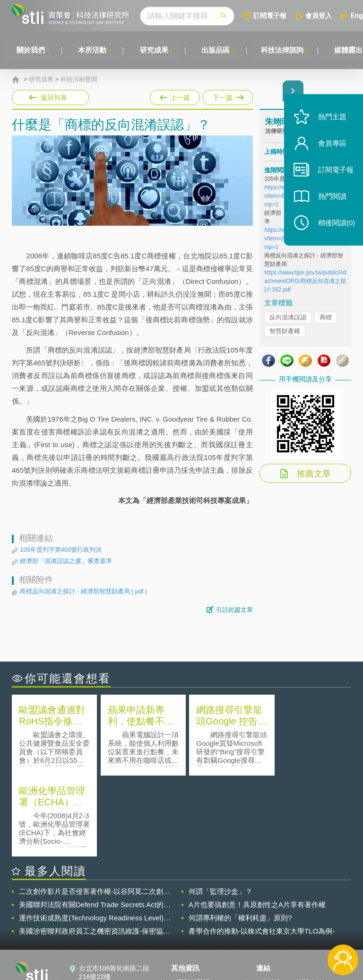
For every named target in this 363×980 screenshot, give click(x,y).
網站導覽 (190, 941)
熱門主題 (331, 119)
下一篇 (227, 96)
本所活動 (93, 50)
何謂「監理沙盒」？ (220, 810)
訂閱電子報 (271, 15)
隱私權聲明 (193, 901)
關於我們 (31, 50)
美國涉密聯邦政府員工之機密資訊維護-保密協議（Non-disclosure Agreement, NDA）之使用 (95, 850)
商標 (326, 317)
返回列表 (54, 97)
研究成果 (155, 50)
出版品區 (216, 50)
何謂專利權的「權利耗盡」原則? (240, 837)
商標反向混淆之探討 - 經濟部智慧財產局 (83, 592)
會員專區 (331, 146)
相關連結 (309, 901)
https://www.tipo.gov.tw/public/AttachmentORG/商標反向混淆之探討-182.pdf (305, 281)
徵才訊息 (190, 915)
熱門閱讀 (331, 199)
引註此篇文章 (234, 610)
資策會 (272, 901)
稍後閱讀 (335, 225)
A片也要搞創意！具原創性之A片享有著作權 (257, 824)
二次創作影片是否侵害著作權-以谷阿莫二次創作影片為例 (95, 811)
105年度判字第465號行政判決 (61, 550)
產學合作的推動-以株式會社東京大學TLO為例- (262, 850)
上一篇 (175, 97)
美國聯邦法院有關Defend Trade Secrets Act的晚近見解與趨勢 (95, 824)
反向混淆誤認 (288, 317)
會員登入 (320, 15)
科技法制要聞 (79, 79)
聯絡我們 (190, 928)
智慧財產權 (285, 331)
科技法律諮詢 (283, 50)
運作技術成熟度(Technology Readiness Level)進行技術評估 (95, 837)
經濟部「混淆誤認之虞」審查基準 (66, 561)
